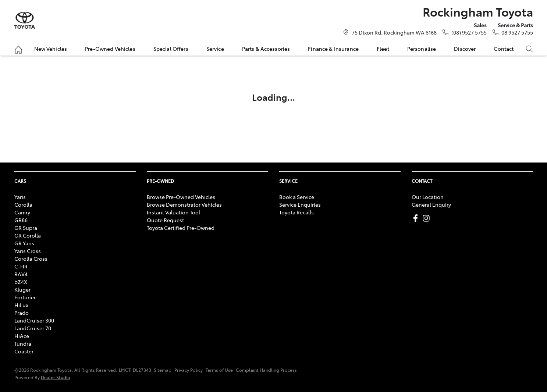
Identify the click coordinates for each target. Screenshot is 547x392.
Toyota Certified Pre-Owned (181, 228)
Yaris (20, 197)
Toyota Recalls (296, 212)
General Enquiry (431, 204)
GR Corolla (28, 235)
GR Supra (26, 228)
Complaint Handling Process (266, 370)
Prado (22, 313)
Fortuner (25, 297)
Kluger (22, 289)
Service (215, 49)
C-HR (21, 266)
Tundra (23, 343)
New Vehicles (51, 49)
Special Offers (171, 49)
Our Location (428, 197)
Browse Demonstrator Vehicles (184, 204)
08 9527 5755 (517, 32)
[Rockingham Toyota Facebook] (417, 218)
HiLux (21, 305)
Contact (504, 49)
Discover (465, 49)
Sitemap (163, 370)
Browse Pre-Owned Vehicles (181, 197)
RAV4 (21, 274)
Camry (22, 212)
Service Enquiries (300, 204)
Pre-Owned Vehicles (110, 49)
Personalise (422, 49)
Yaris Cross (28, 251)
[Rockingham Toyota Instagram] (428, 218)
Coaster (24, 351)
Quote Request (165, 220)
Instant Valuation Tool (173, 212)
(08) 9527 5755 (469, 32)
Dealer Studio (56, 377)
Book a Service (297, 197)
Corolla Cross (31, 259)
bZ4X (21, 282)
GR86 (21, 220)
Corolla (23, 204)
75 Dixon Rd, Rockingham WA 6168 (394, 32)
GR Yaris (24, 243)
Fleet (383, 49)
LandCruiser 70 (33, 328)
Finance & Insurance (333, 49)
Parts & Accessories (266, 49)
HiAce (22, 336)
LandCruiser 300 (34, 320)
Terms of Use (219, 370)
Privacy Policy (189, 370)
